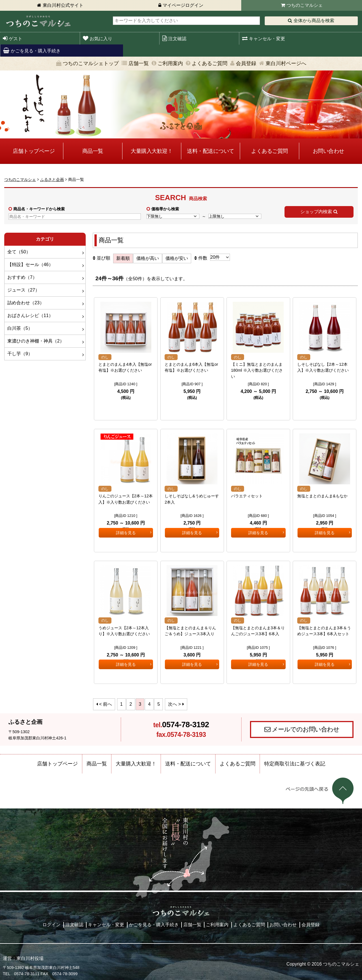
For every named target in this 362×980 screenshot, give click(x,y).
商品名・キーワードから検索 (39, 209)
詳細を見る (126, 408)
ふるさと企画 (52, 179)
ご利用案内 (170, 63)
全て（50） (19, 252)
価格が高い (148, 258)
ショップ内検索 (316, 212)
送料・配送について (211, 151)
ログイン (51, 923)
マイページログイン (183, 5)
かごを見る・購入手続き (36, 51)
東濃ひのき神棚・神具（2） (36, 341)
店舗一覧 (139, 63)
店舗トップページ (34, 151)
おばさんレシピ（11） (30, 315)
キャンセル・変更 (267, 39)
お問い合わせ (328, 151)
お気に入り (101, 39)
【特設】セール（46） (30, 265)
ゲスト (16, 39)
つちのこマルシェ (305, 5)
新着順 (123, 258)
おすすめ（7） (22, 277)
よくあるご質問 (210, 63)
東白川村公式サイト (63, 5)
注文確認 (177, 39)
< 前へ (106, 702)
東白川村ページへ (286, 63)
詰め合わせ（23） (26, 303)
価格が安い (177, 258)
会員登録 (246, 63)
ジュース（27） (23, 290)
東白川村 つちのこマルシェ (38, 21)
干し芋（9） (20, 354)
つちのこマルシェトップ (91, 63)
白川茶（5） (20, 328)
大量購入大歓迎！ (152, 151)
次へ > (174, 702)
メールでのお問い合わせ (306, 728)
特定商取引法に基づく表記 (295, 762)
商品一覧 (93, 151)
